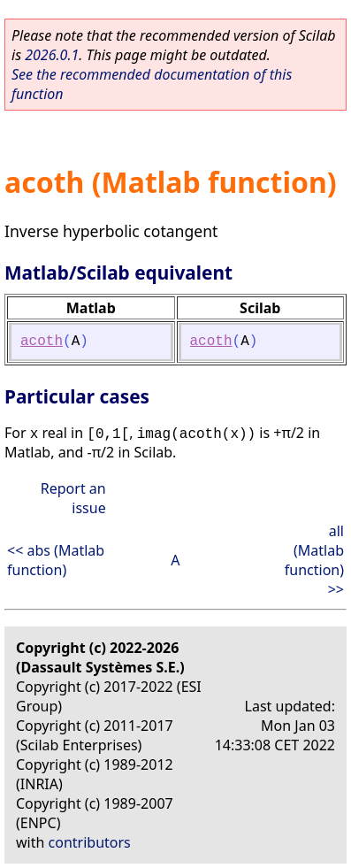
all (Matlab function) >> (314, 560)
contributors (90, 842)
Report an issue (73, 498)
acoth (42, 342)
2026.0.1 (52, 55)
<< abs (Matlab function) (56, 560)
